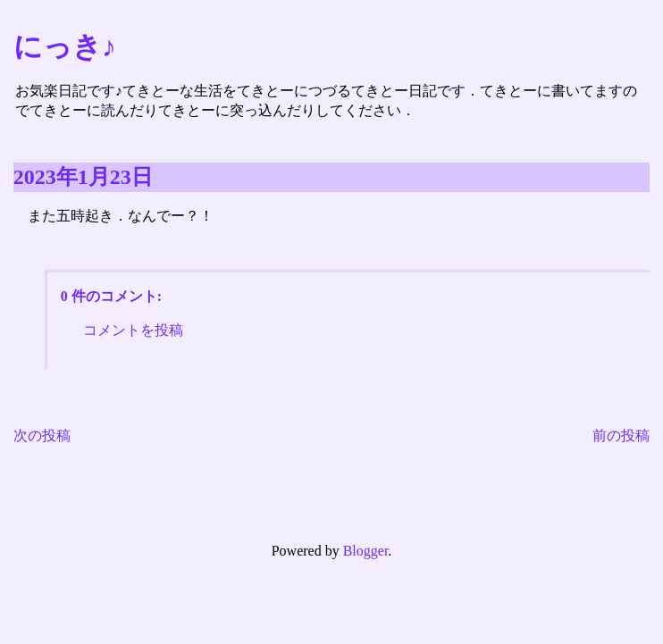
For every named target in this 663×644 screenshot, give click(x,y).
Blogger (366, 551)
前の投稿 (621, 435)
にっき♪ (65, 46)
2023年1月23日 (83, 177)
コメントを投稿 (133, 330)
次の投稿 (42, 435)
